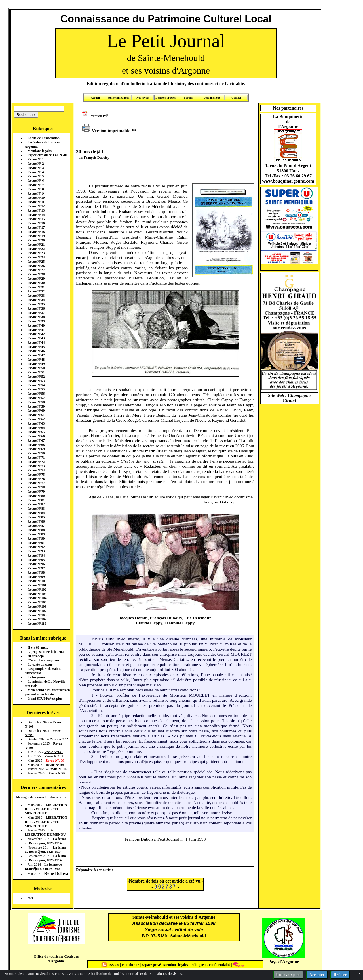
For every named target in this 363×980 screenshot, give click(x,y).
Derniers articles (165, 98)
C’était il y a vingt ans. (44, 660)
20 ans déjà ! (37, 656)
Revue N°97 (36, 568)
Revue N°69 (36, 449)
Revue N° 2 (36, 164)
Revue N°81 (36, 500)
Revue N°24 (36, 257)
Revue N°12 (36, 206)
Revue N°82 (36, 504)
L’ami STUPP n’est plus (45, 699)
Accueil (95, 98)
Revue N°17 (36, 227)
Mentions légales (40, 151)
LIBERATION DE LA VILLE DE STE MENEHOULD (46, 809)
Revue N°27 (36, 270)
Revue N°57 (36, 398)
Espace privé (151, 965)
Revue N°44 (36, 342)
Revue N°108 (37, 615)
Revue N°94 (36, 555)
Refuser (340, 975)
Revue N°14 (36, 215)
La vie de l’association (44, 138)
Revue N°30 (36, 283)
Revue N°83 (36, 509)
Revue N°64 (36, 428)
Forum (188, 98)
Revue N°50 (36, 368)
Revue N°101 (37, 585)
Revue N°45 (36, 347)
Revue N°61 (36, 415)
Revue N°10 (36, 198)
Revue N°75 (36, 475)
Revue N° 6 (36, 181)
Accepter (317, 975)
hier (30, 898)
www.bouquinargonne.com (288, 181)
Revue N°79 (36, 492)
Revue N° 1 (36, 159)
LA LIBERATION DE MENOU (45, 832)
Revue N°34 (36, 300)
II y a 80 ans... (38, 647)
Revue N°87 (36, 526)
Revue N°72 (36, 462)
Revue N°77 (36, 483)
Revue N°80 (36, 496)
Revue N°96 (36, 564)
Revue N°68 (36, 445)
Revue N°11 (36, 202)
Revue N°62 (36, 419)
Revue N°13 (36, 210)
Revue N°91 (36, 543)
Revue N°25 (36, 262)
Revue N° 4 (36, 172)
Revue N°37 (36, 313)
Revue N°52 (36, 377)
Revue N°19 (36, 236)
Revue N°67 (36, 440)
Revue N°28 (36, 274)
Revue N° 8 (36, 189)
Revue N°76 (36, 479)
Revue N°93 (36, 551)
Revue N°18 (36, 232)
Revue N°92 (36, 547)
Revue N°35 (36, 304)
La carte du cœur (40, 665)
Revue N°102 (37, 590)
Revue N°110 (37, 624)
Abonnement (212, 98)
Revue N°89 (36, 534)
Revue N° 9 (36, 193)
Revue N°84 (36, 513)
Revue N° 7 (36, 185)
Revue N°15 (36, 219)
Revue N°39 (36, 321)
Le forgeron (36, 677)
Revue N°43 (36, 338)
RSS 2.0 (111, 965)
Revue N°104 (37, 598)
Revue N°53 (36, 381)
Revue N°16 (36, 223)
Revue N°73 (36, 466)
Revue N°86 (36, 521)
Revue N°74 (36, 470)
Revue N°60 (36, 411)
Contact (236, 98)
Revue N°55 (36, 389)
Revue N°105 (37, 602)
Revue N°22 (36, 249)
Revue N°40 (36, 325)
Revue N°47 (36, 355)
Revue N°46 (36, 351)
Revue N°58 (36, 402)
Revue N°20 (36, 240)
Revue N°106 (37, 607)
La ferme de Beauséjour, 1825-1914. (46, 841)
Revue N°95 (36, 560)
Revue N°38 (36, 317)
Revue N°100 (37, 581)
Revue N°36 (36, 308)
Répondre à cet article (95, 870)
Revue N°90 (36, 538)
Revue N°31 (36, 287)
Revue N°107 (37, 611)
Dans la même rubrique (43, 638)
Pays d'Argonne (284, 962)
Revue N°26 (36, 266)
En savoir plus (288, 975)
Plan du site (131, 965)
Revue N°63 (36, 423)
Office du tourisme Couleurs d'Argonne (56, 959)
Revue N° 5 (36, 176)
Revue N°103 (37, 594)
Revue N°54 (36, 385)
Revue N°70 (36, 453)
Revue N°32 (36, 291)
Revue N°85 (36, 517)
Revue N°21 (36, 245)
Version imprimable (106, 131)
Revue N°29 (36, 279)
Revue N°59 (36, 406)
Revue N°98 (36, 572)
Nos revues (143, 98)
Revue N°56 (36, 394)
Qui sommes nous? (119, 98)
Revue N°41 (36, 330)
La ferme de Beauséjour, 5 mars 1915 (43, 867)
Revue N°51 (36, 372)
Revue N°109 (37, 619)
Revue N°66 (36, 436)
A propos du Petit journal (46, 652)
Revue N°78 (36, 487)
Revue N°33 (36, 296)
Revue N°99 (36, 577)
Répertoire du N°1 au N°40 (47, 155)
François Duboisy (96, 158)
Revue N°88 (36, 530)
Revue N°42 (36, 334)
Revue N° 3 (36, 168)
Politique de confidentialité (210, 965)
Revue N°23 (36, 253)
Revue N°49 (36, 364)
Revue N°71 (36, 457)
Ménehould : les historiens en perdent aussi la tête (47, 692)
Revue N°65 (36, 432)
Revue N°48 (36, 360)
